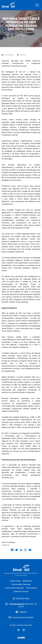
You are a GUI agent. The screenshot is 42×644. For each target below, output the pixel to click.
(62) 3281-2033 (21, 599)
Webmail (21, 612)
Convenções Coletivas (21, 584)
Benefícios (27, 581)
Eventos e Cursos (21, 591)
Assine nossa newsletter (21, 617)
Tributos (24, 35)
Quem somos (15, 581)
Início (17, 35)
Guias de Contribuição (14, 588)
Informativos (31, 588)
